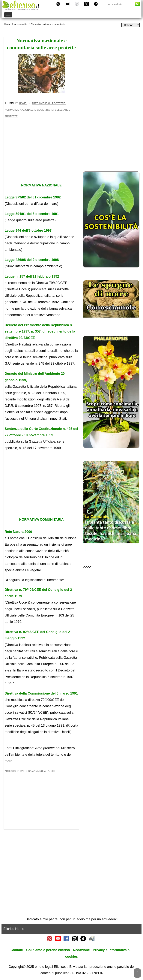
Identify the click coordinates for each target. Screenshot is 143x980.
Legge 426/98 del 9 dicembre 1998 (32, 260)
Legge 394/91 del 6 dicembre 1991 (32, 214)
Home (7, 24)
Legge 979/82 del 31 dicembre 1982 (33, 197)
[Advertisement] (41, 154)
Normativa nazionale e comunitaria (48, 24)
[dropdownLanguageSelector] (131, 25)
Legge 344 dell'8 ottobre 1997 (28, 231)
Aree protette (20, 24)
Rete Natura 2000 (18, 532)
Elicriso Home (14, 929)
